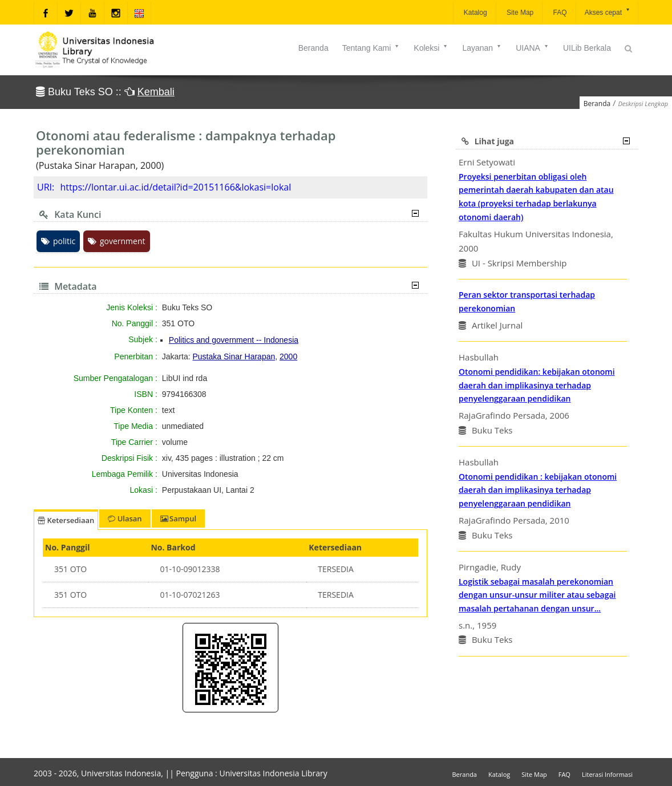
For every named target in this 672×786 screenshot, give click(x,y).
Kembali (156, 92)
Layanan (482, 48)
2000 (288, 356)
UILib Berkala (587, 48)
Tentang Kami (371, 48)
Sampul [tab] (178, 518)
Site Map (519, 13)
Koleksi (431, 48)
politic (58, 241)
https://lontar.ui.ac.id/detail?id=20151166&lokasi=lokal (175, 187)
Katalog (475, 13)
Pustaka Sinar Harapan (234, 356)
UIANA (533, 48)
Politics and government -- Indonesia (234, 340)
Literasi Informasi (607, 774)
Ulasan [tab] (125, 518)
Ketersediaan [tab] (66, 520)
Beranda (313, 48)
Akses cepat (608, 12)
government (117, 241)
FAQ (559, 13)
